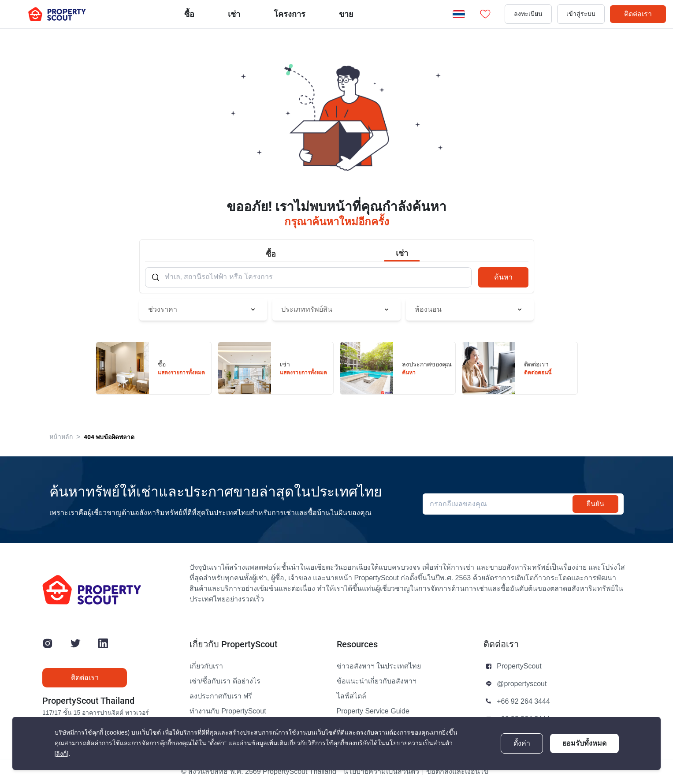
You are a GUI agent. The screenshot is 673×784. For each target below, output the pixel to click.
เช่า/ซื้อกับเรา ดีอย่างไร (225, 681)
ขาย (346, 14)
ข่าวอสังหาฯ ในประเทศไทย (379, 666)
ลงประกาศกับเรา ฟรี (221, 696)
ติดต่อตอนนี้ (538, 373)
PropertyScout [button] (519, 666)
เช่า (234, 14)
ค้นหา (503, 277)
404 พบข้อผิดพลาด (109, 437)
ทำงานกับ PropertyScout (228, 711)
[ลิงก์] (62, 754)
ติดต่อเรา (638, 14)
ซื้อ (189, 14)
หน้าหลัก (61, 437)
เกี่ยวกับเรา (206, 666)
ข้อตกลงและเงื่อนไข (457, 772)
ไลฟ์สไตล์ (351, 696)
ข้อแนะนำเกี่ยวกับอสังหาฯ (377, 681)
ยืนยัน (595, 504)
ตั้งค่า (522, 743)
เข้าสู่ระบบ (581, 14)
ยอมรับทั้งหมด (584, 743)
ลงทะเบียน (528, 14)
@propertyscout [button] (522, 684)
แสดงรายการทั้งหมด (181, 373)
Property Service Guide (373, 711)
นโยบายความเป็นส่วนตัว (381, 772)
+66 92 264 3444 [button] (523, 702)
